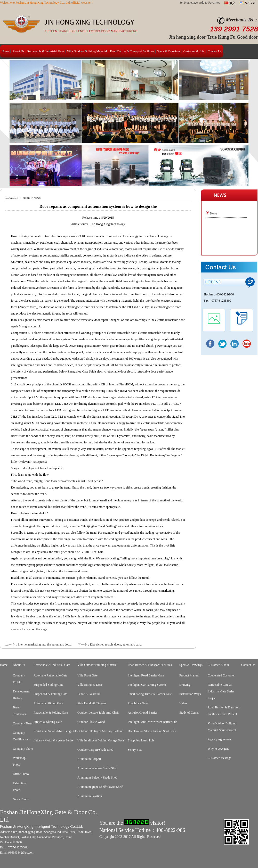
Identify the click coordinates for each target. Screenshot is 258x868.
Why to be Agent (218, 749)
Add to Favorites (209, 3)
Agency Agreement (220, 739)
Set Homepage (189, 3)
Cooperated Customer (221, 675)
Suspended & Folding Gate (50, 694)
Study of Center (189, 713)
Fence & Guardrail (89, 694)
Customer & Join (194, 51)
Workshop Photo (19, 761)
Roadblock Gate (138, 703)
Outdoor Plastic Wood (91, 722)
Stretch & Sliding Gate (48, 722)
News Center (21, 799)
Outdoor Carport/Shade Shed (95, 750)
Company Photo (23, 749)
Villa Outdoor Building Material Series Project (222, 727)
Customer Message (220, 758)
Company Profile (19, 679)
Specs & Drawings (169, 51)
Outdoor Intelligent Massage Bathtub (100, 731)
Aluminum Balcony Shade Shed (97, 778)
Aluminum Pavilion (90, 796)
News (37, 198)
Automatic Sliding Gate (48, 703)
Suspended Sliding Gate (48, 685)
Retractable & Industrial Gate (46, 51)
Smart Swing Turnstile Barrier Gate (150, 694)
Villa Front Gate (87, 675)
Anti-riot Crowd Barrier (143, 713)
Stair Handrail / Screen (92, 703)
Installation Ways (190, 694)
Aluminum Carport (89, 759)
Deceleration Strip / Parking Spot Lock (152, 731)
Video (183, 703)
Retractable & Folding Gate (51, 713)
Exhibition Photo (19, 787)
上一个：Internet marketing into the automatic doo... (39, 644)
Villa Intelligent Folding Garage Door (101, 740)
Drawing (185, 685)
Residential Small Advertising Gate (55, 731)
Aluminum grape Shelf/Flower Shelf (100, 787)
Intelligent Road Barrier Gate (146, 675)
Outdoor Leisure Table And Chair (98, 713)
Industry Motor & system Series (53, 740)
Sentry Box (135, 750)
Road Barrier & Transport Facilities (132, 51)
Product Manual (189, 675)
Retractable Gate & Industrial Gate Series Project (221, 691)
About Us (18, 51)
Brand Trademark (20, 711)
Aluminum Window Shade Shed (97, 768)
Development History (21, 695)
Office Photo (21, 774)
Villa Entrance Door (90, 685)
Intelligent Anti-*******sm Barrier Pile (152, 722)
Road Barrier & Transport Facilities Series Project (224, 711)
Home (5, 51)
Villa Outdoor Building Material (87, 51)
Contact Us (215, 51)
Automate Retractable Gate (50, 675)
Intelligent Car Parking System (147, 685)
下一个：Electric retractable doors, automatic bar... (110, 644)
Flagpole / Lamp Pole (141, 740)
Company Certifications (21, 736)
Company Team (23, 723)
